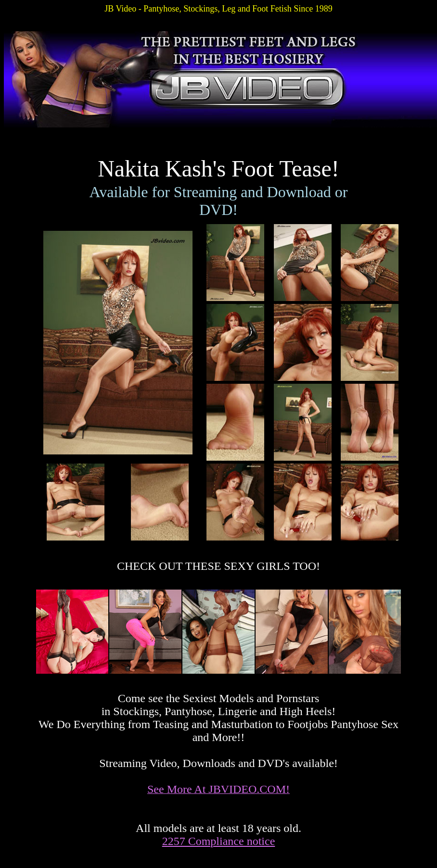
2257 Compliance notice (219, 841)
